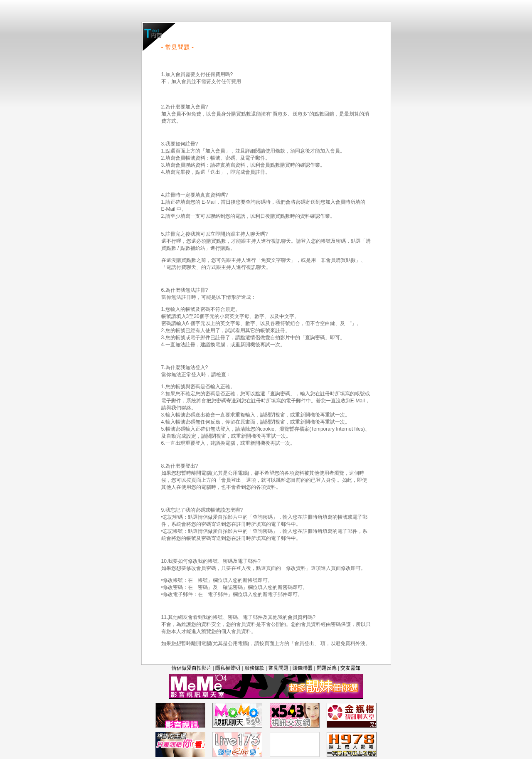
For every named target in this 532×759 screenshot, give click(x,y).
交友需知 (350, 668)
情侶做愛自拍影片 (192, 668)
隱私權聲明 (228, 668)
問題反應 (327, 668)
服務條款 (254, 668)
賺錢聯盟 (303, 668)
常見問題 (278, 668)
